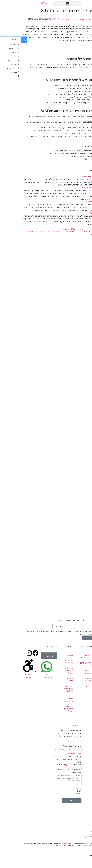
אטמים (49, 655)
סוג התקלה (55, 765)
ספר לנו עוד (56, 773)
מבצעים (85, 709)
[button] (46, 4)
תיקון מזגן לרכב (85, 667)
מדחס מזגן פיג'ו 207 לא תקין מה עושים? (75, 176)
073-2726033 (23, 3)
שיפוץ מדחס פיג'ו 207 (78, 234)
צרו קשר (87, 49)
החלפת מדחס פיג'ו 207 (76, 231)
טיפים (86, 695)
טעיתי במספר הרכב (57, 794)
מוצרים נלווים (83, 690)
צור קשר (85, 714)
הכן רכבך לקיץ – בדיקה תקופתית (46, 689)
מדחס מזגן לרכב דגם (45, 231)
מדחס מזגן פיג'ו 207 (29, 231)
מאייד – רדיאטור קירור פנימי (47, 699)
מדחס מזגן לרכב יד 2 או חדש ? (47, 709)
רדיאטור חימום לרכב (65, 672)
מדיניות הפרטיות (68, 634)
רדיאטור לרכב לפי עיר (64, 664)
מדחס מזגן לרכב (60, 231)
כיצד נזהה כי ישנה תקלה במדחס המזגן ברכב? (73, 188)
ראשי (84, 19)
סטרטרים (85, 685)
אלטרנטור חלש (48, 680)
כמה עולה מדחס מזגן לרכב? (80, 213)
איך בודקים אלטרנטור (47, 662)
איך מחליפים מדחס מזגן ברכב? (47, 671)
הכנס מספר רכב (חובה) (51, 746)
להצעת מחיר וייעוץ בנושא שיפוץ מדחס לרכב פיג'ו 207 (66, 229)
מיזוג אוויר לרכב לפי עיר (65, 656)
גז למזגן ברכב (65, 686)
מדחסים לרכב (83, 674)
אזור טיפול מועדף (39, 764)
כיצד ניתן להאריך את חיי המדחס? (78, 202)
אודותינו (85, 661)
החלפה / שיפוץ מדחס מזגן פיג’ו (49, 19)
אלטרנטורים (84, 679)
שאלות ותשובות (85, 702)
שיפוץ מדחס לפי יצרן (72, 19)
